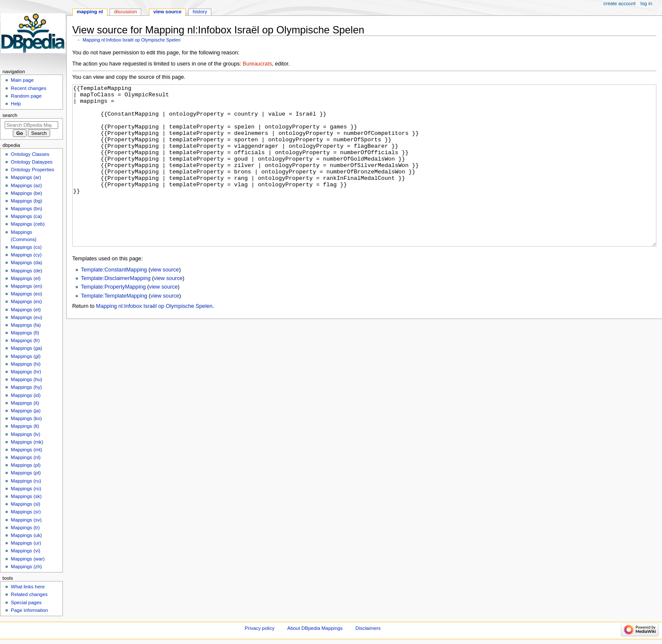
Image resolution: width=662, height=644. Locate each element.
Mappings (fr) (25, 340)
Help (16, 104)
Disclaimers (368, 628)
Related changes (29, 594)
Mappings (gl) (25, 356)
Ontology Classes (30, 154)
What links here (28, 587)
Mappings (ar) (26, 177)
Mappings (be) (26, 193)
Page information (29, 610)
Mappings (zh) (26, 566)
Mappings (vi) (25, 551)
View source (168, 12)
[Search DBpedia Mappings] (31, 125)
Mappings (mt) (26, 450)
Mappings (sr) (26, 512)
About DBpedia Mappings (315, 628)
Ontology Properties (32, 170)
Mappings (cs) (26, 247)
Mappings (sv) (26, 520)
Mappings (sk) (26, 496)
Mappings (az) (26, 185)
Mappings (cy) (26, 255)
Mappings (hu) (26, 379)
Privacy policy (260, 628)
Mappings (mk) (27, 442)
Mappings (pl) (25, 465)
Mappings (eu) (26, 317)
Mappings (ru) (26, 481)
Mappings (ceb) (28, 224)
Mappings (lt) (25, 426)
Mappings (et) (26, 310)
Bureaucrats (257, 64)
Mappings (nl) (25, 457)
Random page (26, 96)
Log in (646, 3)
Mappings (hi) (25, 364)
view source (165, 302)
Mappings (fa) (26, 325)
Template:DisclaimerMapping (116, 310)
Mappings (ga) (26, 348)
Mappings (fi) (25, 333)
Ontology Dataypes (31, 162)
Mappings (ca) (26, 216)
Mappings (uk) (26, 535)
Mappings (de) (26, 271)
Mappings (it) (25, 403)
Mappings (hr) (26, 372)
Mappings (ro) (26, 489)
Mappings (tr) (25, 528)
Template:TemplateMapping (114, 328)
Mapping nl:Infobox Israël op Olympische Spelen (132, 40)
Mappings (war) (28, 559)
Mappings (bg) (26, 201)
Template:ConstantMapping (114, 302)
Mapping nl (90, 12)
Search (10, 115)
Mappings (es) (26, 301)
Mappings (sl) (25, 504)
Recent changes (28, 88)
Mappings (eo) (26, 294)
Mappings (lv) (25, 434)
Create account (619, 3)
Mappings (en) (26, 286)
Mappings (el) (25, 278)
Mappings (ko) (26, 418)
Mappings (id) (25, 395)
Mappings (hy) (26, 387)
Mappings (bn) (26, 209)
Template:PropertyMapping (113, 319)
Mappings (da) (26, 262)
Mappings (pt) (26, 473)
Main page (22, 80)
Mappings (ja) (25, 411)
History (200, 12)
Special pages (26, 602)
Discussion (125, 12)
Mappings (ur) (26, 543)
